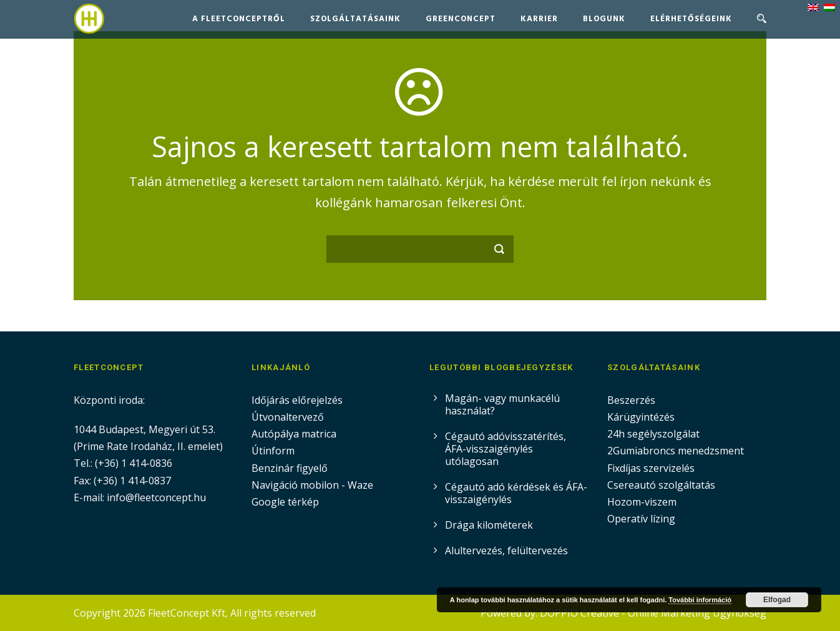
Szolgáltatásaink (355, 19)
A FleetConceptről (239, 19)
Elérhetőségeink (691, 19)
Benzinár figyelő (290, 468)
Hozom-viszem (642, 502)
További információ (700, 600)
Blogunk (604, 19)
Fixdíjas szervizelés (651, 468)
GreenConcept (461, 19)
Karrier (539, 19)
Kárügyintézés (641, 417)
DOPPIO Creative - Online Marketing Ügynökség (653, 613)
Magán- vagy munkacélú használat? (502, 404)
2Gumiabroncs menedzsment (676, 451)
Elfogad (777, 600)
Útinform (273, 451)
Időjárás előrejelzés (297, 400)
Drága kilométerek (489, 525)
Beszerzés (631, 400)
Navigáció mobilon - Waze (312, 485)
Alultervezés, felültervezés (506, 550)
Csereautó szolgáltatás (661, 485)
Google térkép (285, 502)
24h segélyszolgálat (653, 434)
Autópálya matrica (295, 434)
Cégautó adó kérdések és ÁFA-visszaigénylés (516, 493)
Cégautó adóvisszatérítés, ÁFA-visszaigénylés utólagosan (505, 449)
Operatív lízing (641, 519)
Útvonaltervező (288, 417)
